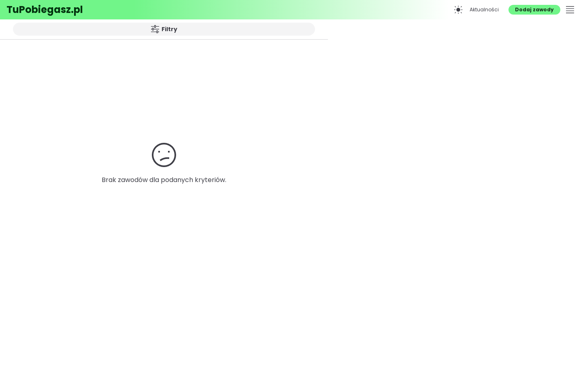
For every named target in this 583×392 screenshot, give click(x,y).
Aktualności (484, 10)
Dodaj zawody (534, 10)
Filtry (164, 29)
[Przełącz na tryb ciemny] (458, 10)
